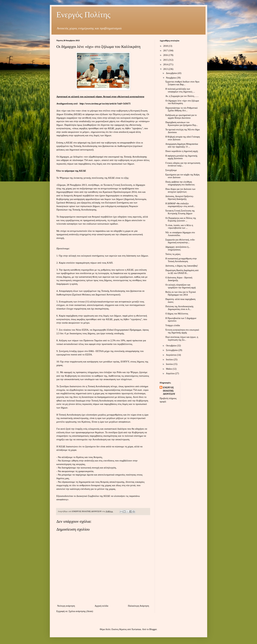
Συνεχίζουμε (171, 170)
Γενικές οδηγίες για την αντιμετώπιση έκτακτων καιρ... (183, 164)
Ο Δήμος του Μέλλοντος (177, 314)
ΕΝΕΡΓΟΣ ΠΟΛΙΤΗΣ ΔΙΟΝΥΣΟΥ (169, 391)
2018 (166, 46)
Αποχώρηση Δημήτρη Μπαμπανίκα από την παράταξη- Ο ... (182, 145)
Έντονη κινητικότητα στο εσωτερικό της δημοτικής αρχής (182, 331)
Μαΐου (169, 369)
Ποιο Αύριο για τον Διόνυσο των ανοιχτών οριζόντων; (180, 190)
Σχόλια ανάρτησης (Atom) (81, 611)
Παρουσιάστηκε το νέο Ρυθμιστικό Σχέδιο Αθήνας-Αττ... (181, 109)
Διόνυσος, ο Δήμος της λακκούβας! (182, 266)
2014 (166, 64)
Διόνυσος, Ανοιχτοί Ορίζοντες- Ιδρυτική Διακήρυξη (180, 198)
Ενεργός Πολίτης (83, 15)
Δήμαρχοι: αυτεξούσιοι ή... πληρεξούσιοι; (178, 248)
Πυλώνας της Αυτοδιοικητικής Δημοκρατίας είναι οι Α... (179, 308)
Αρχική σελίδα (101, 606)
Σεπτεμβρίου (172, 350)
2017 (166, 51)
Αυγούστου (171, 355)
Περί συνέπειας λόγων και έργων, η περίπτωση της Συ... (182, 338)
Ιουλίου (170, 360)
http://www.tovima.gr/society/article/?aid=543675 (105, 104)
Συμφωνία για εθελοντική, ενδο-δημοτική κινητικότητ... (180, 241)
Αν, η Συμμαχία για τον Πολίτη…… (182, 96)
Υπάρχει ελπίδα (173, 325)
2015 (166, 60)
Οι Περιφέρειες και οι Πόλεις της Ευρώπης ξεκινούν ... (181, 219)
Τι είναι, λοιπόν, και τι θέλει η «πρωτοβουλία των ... (179, 227)
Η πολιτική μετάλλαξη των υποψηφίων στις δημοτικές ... (180, 90)
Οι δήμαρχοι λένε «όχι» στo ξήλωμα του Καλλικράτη (182, 102)
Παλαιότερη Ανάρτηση (138, 606)
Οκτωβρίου (171, 346)
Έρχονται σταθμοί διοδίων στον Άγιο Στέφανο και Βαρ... (182, 83)
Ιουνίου (170, 364)
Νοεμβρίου (171, 78)
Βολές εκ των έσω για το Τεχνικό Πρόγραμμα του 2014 (181, 293)
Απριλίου (170, 373)
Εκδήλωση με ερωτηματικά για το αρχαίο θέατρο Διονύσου (181, 117)
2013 (166, 69)
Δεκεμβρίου (172, 73)
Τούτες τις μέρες (173, 254)
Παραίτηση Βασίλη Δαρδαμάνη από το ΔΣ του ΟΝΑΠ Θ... (182, 272)
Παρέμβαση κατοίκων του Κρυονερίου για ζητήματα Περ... (182, 124)
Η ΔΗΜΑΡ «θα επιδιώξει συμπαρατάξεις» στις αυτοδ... (180, 205)
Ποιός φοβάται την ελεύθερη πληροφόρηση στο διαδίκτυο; (180, 183)
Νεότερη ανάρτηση (66, 606)
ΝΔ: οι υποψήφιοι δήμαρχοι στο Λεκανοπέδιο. (180, 234)
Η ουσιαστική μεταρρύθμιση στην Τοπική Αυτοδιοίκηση (181, 260)
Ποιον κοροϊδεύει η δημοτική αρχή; (182, 151)
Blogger (153, 629)
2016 (166, 55)
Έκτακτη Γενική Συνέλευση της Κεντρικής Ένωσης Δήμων (180, 212)
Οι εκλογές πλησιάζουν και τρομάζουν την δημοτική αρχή (181, 286)
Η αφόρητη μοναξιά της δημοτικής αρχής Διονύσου (181, 157)
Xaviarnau (136, 629)
